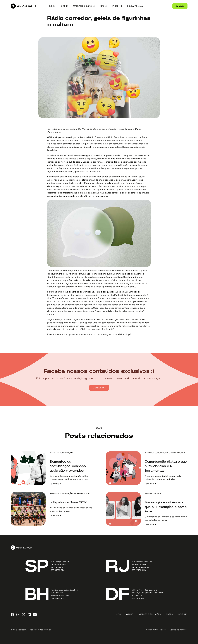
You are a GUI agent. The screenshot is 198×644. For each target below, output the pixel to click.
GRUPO (64, 6)
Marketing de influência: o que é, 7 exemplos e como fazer (166, 507)
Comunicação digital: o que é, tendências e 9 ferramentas (166, 466)
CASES (104, 6)
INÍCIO (52, 6)
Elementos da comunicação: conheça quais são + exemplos (68, 466)
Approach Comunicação (61, 453)
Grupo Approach (177, 453)
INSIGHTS (117, 6)
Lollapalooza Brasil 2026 (69, 502)
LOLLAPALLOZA (135, 6)
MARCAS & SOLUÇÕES (84, 6)
